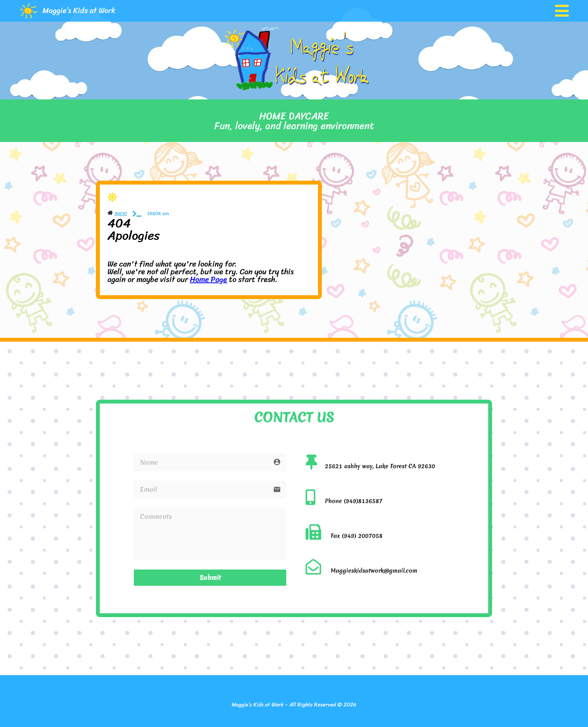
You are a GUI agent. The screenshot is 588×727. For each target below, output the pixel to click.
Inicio (121, 214)
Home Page (209, 280)
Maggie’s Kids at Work (79, 11)
